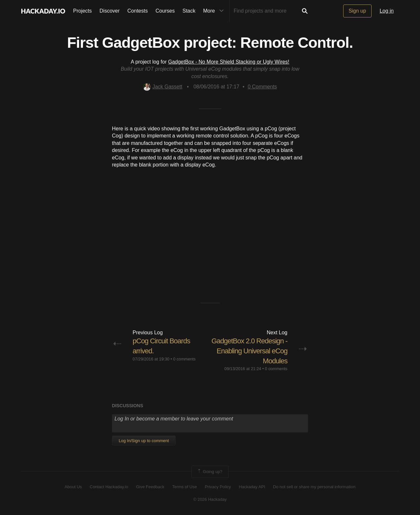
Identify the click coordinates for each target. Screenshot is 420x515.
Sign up (357, 11)
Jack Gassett (163, 87)
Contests (138, 11)
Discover (109, 11)
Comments (262, 87)
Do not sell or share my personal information (314, 487)
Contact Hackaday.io (109, 487)
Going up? (210, 472)
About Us (73, 487)
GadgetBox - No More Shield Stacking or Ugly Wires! (229, 62)
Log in (387, 11)
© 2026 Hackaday (210, 499)
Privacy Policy (218, 487)
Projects (83, 11)
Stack (189, 11)
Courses (165, 11)
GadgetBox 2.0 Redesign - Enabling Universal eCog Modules (249, 351)
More (215, 11)
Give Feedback (150, 487)
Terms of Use (184, 487)
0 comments (184, 359)
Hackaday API (252, 487)
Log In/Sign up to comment (144, 441)
